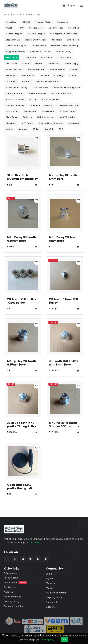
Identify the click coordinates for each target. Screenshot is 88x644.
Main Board (12, 123)
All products (19, 14)
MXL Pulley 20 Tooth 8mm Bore (64, 239)
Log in (49, 574)
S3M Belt (75, 69)
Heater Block (12, 111)
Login (71, 5)
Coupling (59, 75)
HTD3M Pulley (29, 58)
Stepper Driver (13, 40)
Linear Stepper (56, 28)
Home (7, 14)
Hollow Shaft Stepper (36, 40)
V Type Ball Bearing (16, 52)
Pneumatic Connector (41, 105)
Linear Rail (74, 28)
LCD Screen (28, 123)
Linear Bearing (39, 46)
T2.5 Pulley (46, 58)
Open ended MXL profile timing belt (20, 487)
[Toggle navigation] (81, 5)
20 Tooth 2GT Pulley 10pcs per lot (22, 301)
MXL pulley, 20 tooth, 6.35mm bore (22, 363)
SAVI (22, 28)
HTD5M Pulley (64, 58)
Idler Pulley (11, 64)
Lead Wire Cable (67, 117)
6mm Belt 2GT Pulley (40, 52)
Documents (52, 602)
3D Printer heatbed (37, 93)
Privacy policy (12, 602)
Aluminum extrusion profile (67, 87)
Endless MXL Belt (36, 69)
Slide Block (11, 75)
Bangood (23, 129)
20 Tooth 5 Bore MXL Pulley (64, 301)
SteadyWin (73, 123)
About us (9, 592)
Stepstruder (54, 64)
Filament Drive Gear (16, 105)
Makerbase (62, 22)
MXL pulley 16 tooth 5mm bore (63, 177)
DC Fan (72, 75)
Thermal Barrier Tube (68, 105)
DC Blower (11, 81)
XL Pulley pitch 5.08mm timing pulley (22, 177)
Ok (64, 640)
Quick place (15, 583)
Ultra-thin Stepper (36, 34)
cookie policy (47, 640)
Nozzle (33, 99)
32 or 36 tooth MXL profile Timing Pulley (22, 425)
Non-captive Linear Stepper (64, 34)
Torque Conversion (56, 593)
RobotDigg (11, 22)
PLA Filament (30, 111)
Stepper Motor (36, 28)
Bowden (26, 64)
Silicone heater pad (61, 93)
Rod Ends (26, 81)
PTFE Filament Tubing (17, 87)
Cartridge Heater (14, 93)
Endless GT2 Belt (14, 69)
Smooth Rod (73, 40)
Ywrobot (10, 28)
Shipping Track (54, 597)
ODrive (36, 129)
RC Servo (27, 117)
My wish (50, 583)
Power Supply (71, 64)
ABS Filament (48, 111)
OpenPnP (49, 129)
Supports (51, 607)
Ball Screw (57, 40)
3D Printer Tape (67, 111)
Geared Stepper (14, 34)
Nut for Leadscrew (51, 99)
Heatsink (45, 75)
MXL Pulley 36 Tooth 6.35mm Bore (22, 239)
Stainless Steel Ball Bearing (65, 46)
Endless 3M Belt (57, 69)
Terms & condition (14, 606)
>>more (35, 542)
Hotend (39, 64)
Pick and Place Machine (51, 123)
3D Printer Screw (45, 117)
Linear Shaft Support (16, 46)
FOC (61, 129)
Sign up (50, 578)
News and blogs (13, 597)
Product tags (11, 578)
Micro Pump (12, 117)
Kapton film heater (15, 99)
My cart (50, 588)
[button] (64, 5)
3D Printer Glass (40, 87)
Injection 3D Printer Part (48, 81)
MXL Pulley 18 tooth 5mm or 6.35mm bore (64, 425)
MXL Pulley (11, 58)
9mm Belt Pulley (63, 52)
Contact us (10, 587)
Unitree (10, 129)
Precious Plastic (44, 22)
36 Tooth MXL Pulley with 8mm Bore (63, 363)
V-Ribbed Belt (29, 75)
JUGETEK (26, 22)
